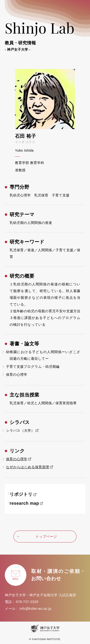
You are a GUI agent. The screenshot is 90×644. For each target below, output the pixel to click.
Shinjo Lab (45, 35)
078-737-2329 (27, 602)
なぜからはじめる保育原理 (28, 467)
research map (24, 503)
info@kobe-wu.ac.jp (35, 609)
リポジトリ (21, 494)
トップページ (37, 537)
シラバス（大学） (20, 431)
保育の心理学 (17, 459)
